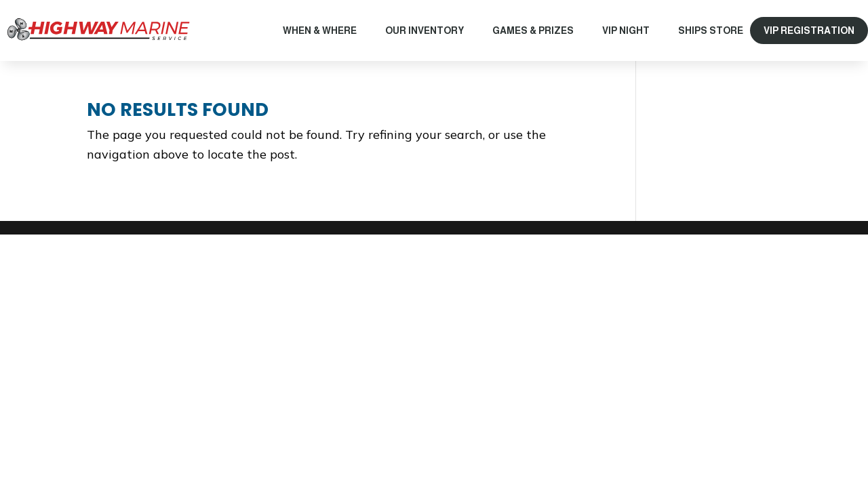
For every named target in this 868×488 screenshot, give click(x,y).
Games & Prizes (533, 30)
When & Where (320, 30)
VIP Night (626, 30)
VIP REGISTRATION (809, 30)
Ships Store (711, 30)
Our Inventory (425, 30)
